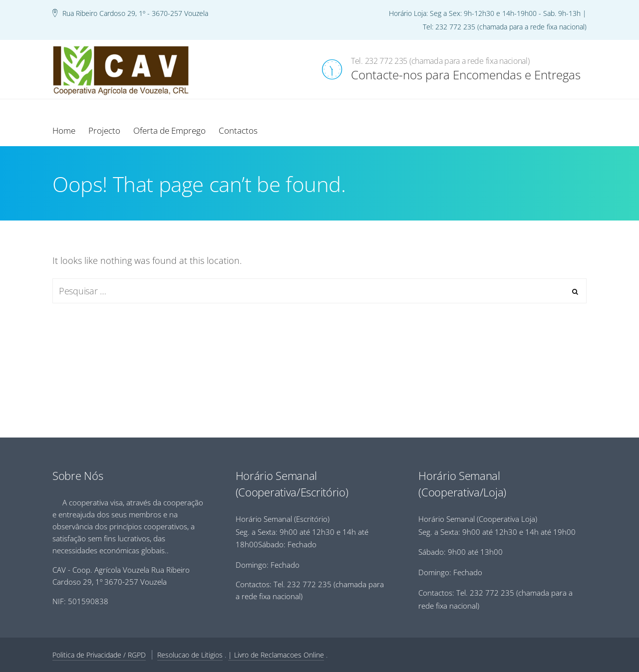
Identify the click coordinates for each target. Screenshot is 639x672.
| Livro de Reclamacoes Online (276, 655)
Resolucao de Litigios (190, 655)
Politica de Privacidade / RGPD (99, 655)
